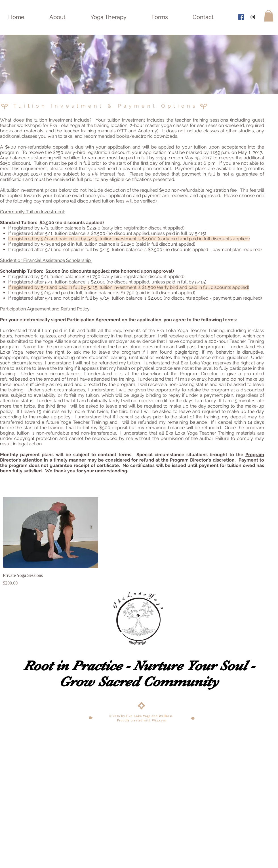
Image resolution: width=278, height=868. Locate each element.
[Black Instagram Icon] (253, 17)
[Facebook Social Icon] (241, 17)
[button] (269, 16)
